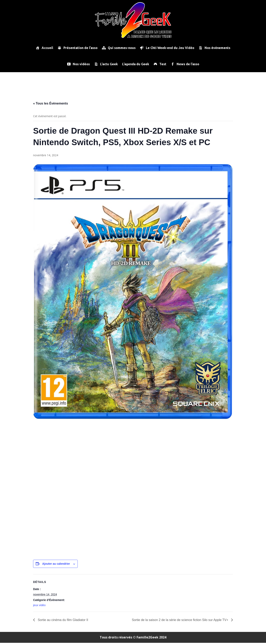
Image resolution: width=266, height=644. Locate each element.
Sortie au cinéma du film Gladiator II (63, 621)
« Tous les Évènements (51, 105)
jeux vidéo (39, 606)
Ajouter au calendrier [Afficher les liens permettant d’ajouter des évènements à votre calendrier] (56, 565)
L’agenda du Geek (136, 64)
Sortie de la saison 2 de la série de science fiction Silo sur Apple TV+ (180, 621)
